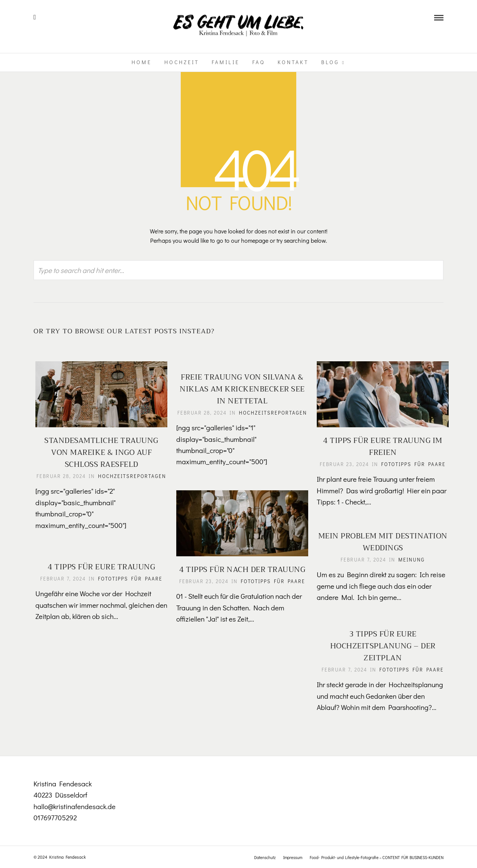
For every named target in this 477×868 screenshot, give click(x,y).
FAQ (259, 62)
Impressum (293, 857)
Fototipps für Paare (411, 461)
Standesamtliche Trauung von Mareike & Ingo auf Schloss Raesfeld (99, 450)
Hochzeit (182, 62)
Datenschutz (265, 857)
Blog (330, 62)
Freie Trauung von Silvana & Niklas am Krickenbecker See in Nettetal (240, 389)
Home (142, 62)
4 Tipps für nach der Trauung (240, 567)
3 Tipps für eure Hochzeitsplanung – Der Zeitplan (380, 646)
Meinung (409, 559)
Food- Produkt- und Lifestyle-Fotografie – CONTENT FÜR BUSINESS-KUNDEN (377, 857)
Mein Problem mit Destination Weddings (380, 542)
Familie (226, 62)
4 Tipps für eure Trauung (99, 567)
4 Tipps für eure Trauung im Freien (380, 444)
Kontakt (293, 62)
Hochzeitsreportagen (99, 481)
